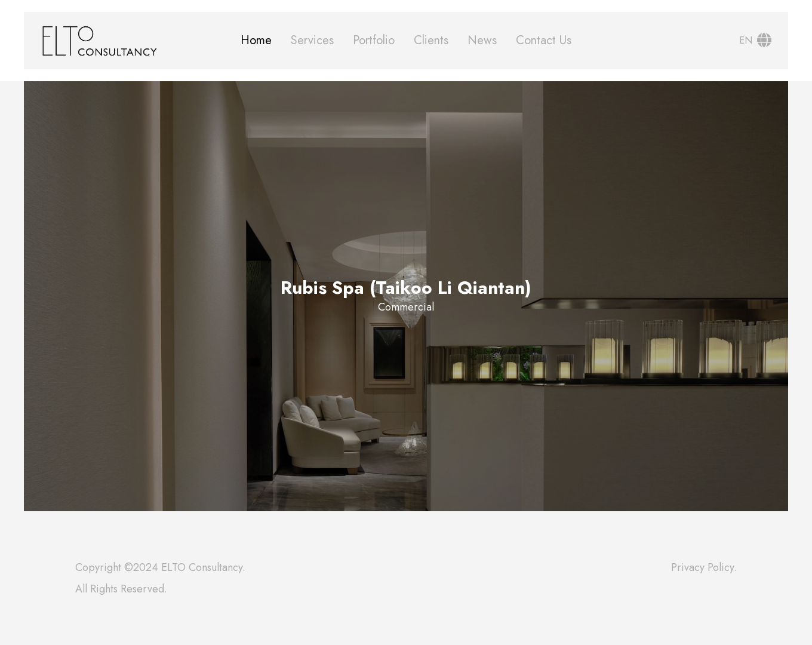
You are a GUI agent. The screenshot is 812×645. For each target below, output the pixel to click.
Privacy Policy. (704, 567)
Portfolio (374, 40)
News (482, 40)
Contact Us (544, 40)
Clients (431, 40)
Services (312, 40)
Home (256, 40)
